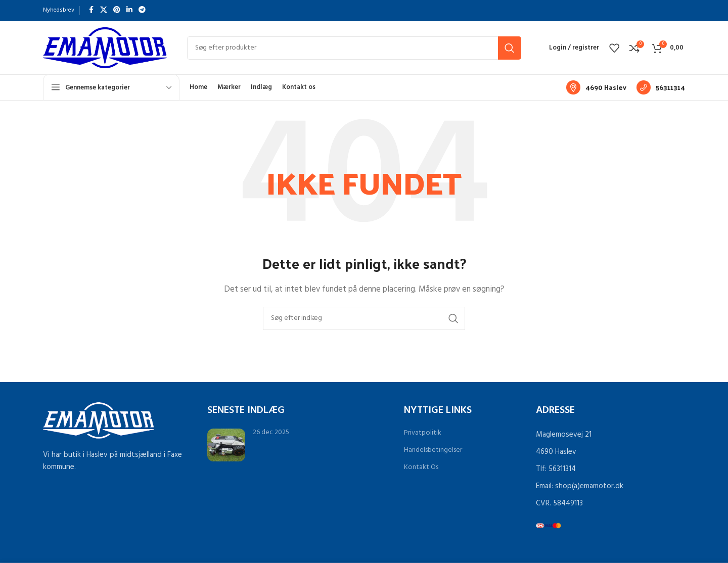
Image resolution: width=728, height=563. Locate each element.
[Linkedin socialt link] (129, 10)
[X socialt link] (104, 10)
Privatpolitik (423, 433)
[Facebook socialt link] (91, 10)
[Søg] (354, 48)
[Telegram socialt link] (142, 10)
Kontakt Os (421, 467)
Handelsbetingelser (433, 450)
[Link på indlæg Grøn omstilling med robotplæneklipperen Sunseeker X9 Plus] (226, 445)
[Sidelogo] (105, 48)
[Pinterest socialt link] (117, 10)
